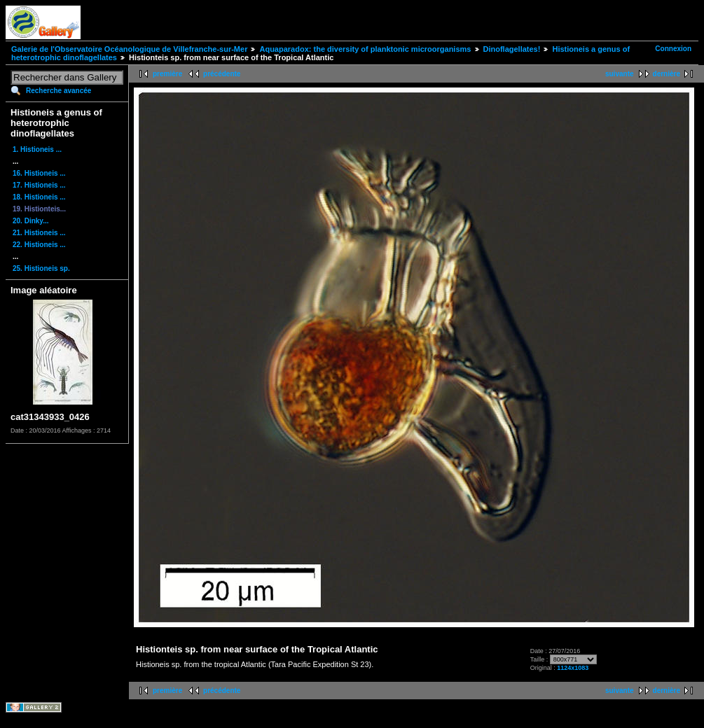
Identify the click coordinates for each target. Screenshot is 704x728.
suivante (620, 74)
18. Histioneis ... (39, 197)
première (167, 74)
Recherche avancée (58, 91)
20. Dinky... (31, 221)
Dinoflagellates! (512, 49)
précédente (222, 74)
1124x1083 (573, 668)
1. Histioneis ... (37, 149)
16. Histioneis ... (39, 173)
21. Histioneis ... (39, 233)
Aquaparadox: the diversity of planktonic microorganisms (365, 49)
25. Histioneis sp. (41, 268)
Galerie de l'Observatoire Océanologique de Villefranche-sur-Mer (129, 49)
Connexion (673, 49)
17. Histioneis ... (39, 185)
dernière (667, 74)
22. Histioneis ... (39, 245)
